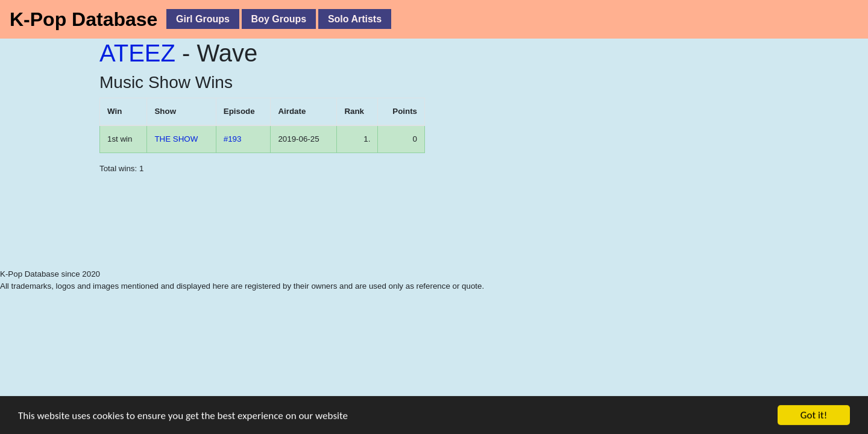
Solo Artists (355, 19)
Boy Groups (279, 19)
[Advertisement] (271, 238)
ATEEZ (137, 53)
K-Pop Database (83, 19)
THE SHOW (176, 139)
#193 (233, 139)
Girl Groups (203, 19)
